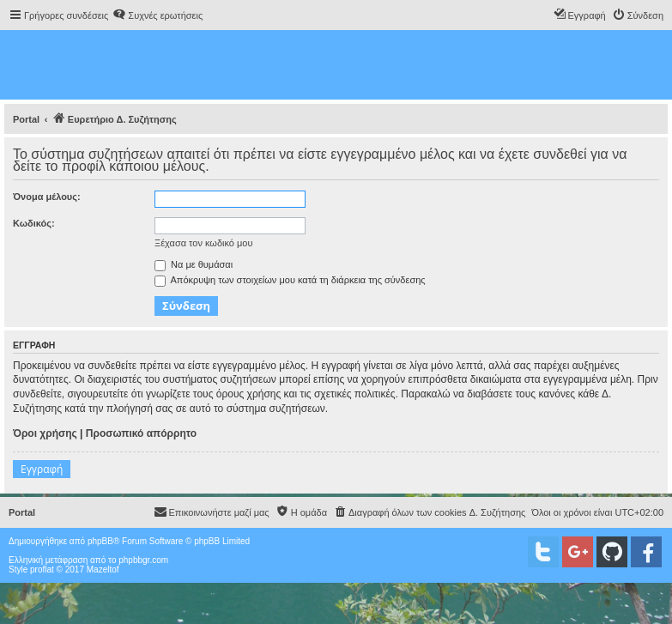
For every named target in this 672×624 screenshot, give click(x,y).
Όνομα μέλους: (47, 197)
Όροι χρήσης (45, 433)
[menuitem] (157, 15)
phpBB (100, 541)
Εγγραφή (42, 469)
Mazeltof (103, 569)
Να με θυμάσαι (194, 264)
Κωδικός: (34, 223)
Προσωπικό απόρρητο (141, 433)
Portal (26, 119)
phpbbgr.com (143, 560)
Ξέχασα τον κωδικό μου (204, 243)
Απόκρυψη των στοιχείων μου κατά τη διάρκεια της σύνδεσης (290, 280)
